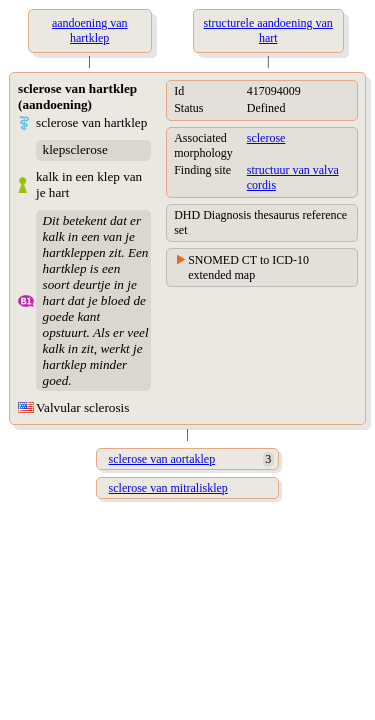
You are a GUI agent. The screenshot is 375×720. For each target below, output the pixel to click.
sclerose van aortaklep (162, 459)
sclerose (266, 138)
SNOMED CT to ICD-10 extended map (248, 267)
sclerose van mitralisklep (168, 488)
